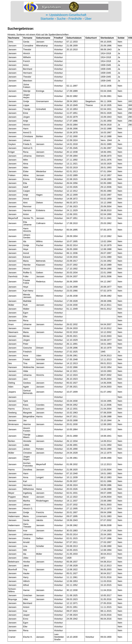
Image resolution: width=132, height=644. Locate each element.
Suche (61, 19)
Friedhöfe (75, 19)
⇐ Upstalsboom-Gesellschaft (66, 15)
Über (88, 19)
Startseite (47, 19)
